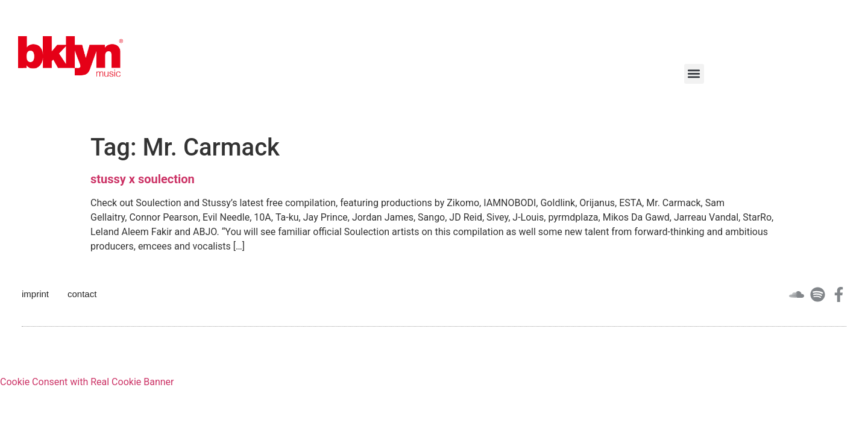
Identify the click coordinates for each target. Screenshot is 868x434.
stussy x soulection (143, 179)
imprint (35, 294)
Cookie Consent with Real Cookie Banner (87, 382)
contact (82, 294)
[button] (694, 74)
